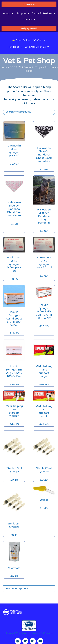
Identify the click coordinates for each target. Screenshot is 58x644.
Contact (29, 19)
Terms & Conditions (17, 633)
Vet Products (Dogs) (31, 67)
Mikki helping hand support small (44, 411)
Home (4, 67)
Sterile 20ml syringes (44, 470)
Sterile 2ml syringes (14, 525)
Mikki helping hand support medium (14, 411)
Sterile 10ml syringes (14, 470)
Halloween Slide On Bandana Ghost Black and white (44, 155)
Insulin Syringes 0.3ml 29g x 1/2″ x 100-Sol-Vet (14, 318)
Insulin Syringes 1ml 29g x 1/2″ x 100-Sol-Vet (14, 371)
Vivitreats (14, 568)
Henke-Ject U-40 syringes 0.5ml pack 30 (14, 264)
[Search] (29, 112)
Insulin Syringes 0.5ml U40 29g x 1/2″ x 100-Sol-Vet (44, 311)
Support (23, 13)
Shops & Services (43, 13)
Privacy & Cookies (42, 633)
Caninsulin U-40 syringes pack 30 (14, 151)
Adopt (8, 13)
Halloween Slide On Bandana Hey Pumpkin (44, 216)
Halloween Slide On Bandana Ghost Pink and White (14, 209)
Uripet (44, 500)
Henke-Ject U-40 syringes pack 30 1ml (44, 262)
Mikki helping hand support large (44, 371)
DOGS (13, 67)
